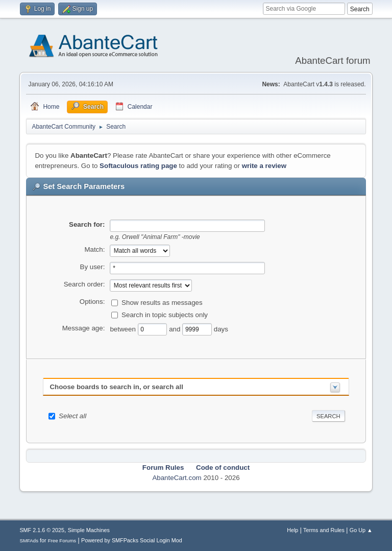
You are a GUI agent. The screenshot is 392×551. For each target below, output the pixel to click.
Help (292, 530)
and (176, 329)
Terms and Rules (324, 530)
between (124, 329)
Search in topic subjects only (165, 314)
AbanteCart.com (177, 478)
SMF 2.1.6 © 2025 (42, 530)
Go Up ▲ (361, 530)
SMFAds (29, 541)
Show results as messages (162, 302)
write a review (264, 166)
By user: (93, 267)
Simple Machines (89, 530)
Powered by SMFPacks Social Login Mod (132, 540)
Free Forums (62, 541)
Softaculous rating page (138, 166)
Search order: (84, 284)
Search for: (87, 224)
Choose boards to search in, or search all (116, 387)
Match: (94, 249)
